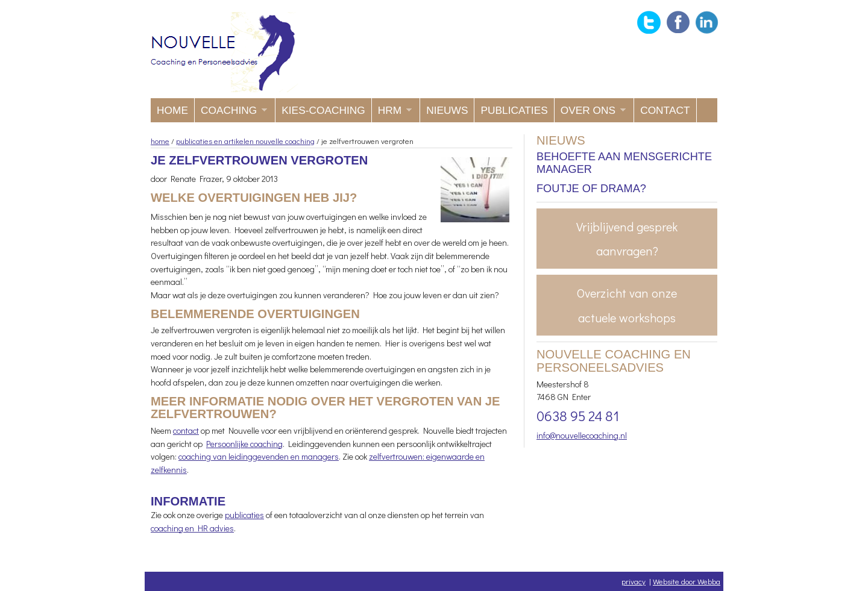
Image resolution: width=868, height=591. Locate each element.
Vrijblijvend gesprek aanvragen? (627, 239)
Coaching (231, 113)
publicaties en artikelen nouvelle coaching (245, 141)
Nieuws (447, 110)
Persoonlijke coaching (244, 444)
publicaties (244, 515)
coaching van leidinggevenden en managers (259, 456)
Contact (665, 110)
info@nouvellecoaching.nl (582, 435)
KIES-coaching (323, 110)
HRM (392, 113)
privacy (634, 581)
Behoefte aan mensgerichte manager (624, 163)
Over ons (590, 113)
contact (186, 430)
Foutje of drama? (591, 189)
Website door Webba (687, 581)
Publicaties (514, 110)
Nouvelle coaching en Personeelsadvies (225, 52)
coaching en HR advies (192, 528)
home (160, 141)
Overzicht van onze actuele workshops (627, 305)
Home (172, 110)
